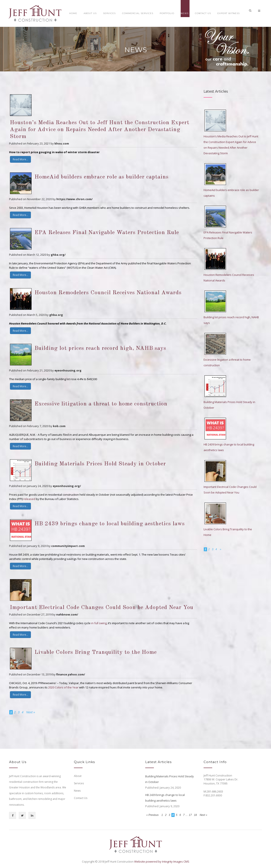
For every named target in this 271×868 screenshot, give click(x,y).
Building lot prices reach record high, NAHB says (100, 348)
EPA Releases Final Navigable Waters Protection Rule (107, 233)
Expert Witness (229, 13)
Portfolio (167, 13)
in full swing (99, 623)
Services (109, 13)
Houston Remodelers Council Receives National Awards (108, 293)
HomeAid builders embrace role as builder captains (102, 177)
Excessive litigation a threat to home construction (101, 404)
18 (195, 815)
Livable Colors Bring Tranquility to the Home (96, 652)
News (185, 13)
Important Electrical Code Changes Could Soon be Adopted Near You (102, 608)
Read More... (20, 159)
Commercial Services (138, 13)
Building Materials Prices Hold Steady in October (100, 464)
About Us (90, 13)
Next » (31, 712)
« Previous (153, 815)
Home (73, 13)
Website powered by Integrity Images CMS (162, 862)
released (29, 499)
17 (190, 815)
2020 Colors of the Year (63, 687)
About (78, 776)
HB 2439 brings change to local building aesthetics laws (110, 524)
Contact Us (203, 13)
